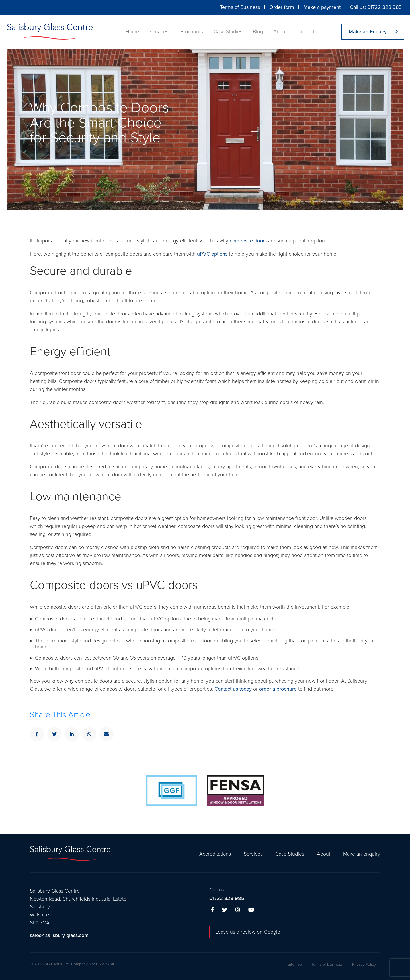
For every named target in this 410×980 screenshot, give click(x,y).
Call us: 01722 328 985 (376, 7)
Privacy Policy (364, 965)
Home (132, 32)
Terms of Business (240, 7)
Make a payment (322, 7)
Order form (282, 7)
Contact (306, 32)
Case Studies (228, 32)
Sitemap (295, 965)
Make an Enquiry (368, 32)
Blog (258, 32)
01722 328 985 (227, 898)
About (280, 32)
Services (159, 32)
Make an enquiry (362, 854)
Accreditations (215, 854)
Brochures (192, 32)
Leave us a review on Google (248, 932)
